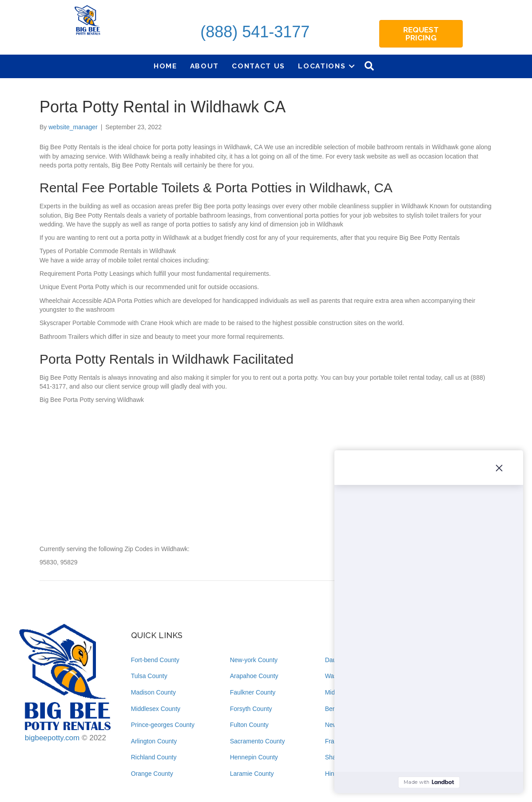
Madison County (153, 692)
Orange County (152, 774)
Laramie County (252, 774)
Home (165, 66)
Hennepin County (254, 757)
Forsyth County (251, 709)
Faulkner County (253, 692)
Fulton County (249, 725)
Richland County (154, 757)
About (205, 66)
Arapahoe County (254, 676)
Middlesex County (156, 709)
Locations (322, 66)
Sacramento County (258, 741)
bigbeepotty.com (52, 738)
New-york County (254, 660)
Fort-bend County (155, 660)
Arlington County (154, 741)
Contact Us (258, 66)
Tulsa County (149, 676)
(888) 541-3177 (255, 32)
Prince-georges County (163, 725)
